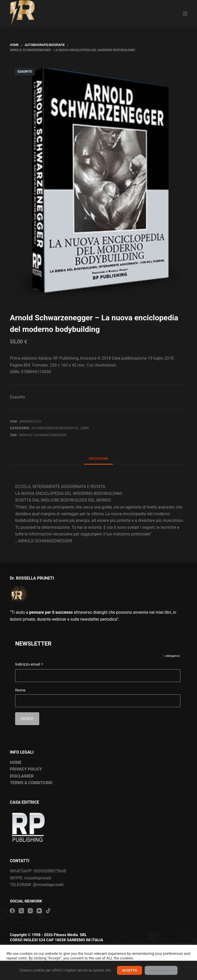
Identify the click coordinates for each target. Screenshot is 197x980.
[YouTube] (39, 911)
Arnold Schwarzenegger (43, 435)
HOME (16, 762)
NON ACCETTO (161, 970)
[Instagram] (30, 911)
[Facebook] (12, 911)
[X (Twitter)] (21, 911)
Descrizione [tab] (98, 459)
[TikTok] (48, 911)
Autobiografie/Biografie (55, 428)
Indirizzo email (29, 665)
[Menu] (185, 14)
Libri (84, 428)
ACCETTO (130, 970)
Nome (20, 690)
